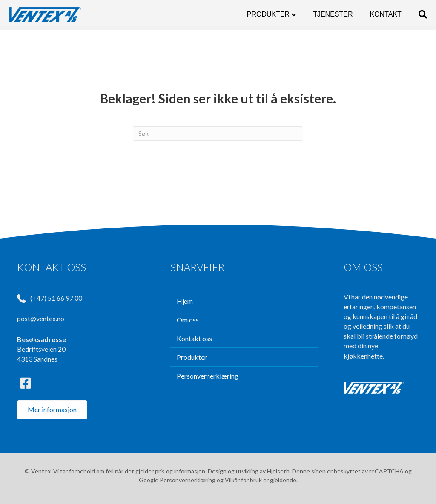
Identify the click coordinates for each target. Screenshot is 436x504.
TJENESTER (325, 14)
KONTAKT (378, 14)
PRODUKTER (260, 14)
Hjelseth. (280, 471)
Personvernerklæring (188, 480)
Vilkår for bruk (243, 480)
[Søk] (410, 14)
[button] (26, 383)
